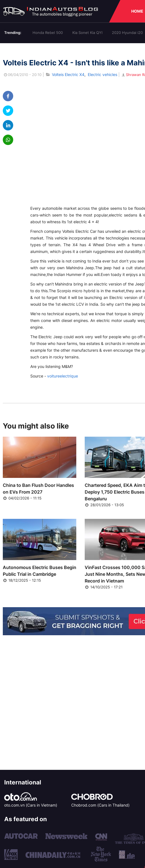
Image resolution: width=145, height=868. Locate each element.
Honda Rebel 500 (48, 33)
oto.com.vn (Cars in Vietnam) (31, 805)
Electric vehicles (103, 74)
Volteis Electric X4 (68, 74)
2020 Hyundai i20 (127, 33)
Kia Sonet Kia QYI (87, 33)
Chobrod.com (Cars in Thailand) (100, 805)
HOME (137, 11)
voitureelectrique (63, 376)
